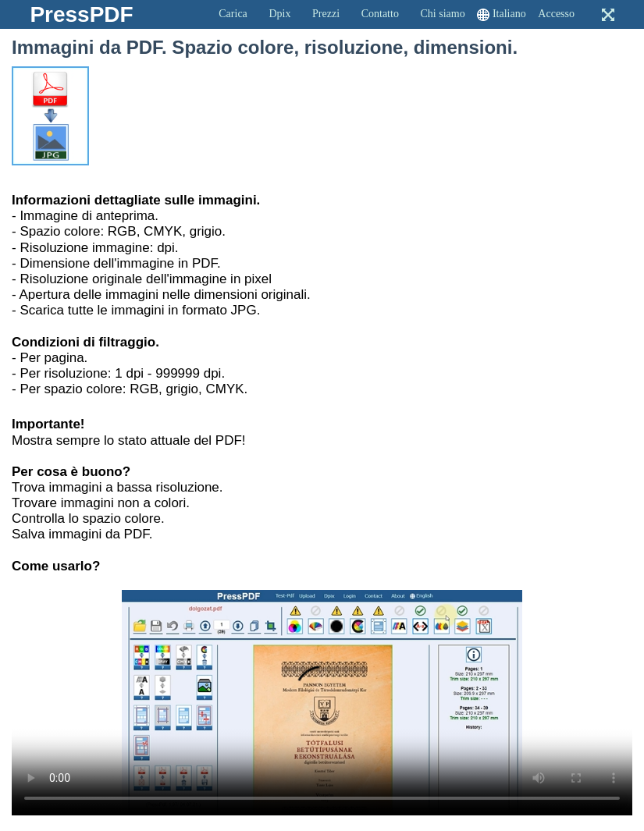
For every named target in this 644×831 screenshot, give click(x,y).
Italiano (509, 14)
